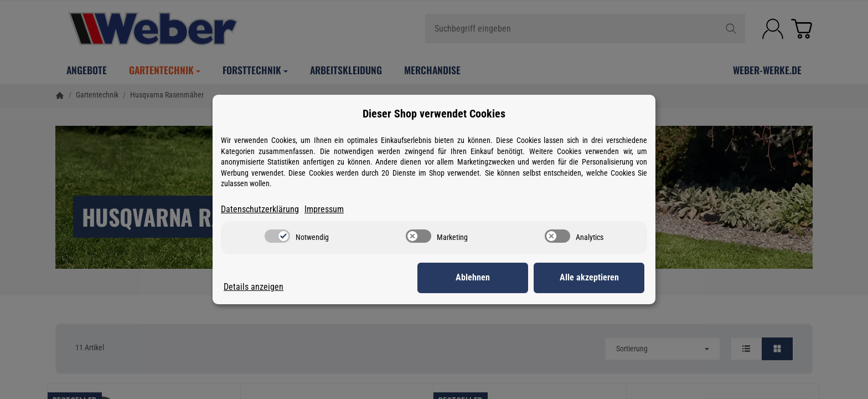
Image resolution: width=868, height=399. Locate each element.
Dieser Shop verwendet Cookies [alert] (434, 114)
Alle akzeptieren (589, 277)
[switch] (277, 236)
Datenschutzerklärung (260, 209)
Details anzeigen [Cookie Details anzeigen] (254, 287)
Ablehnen (473, 277)
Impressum (324, 209)
